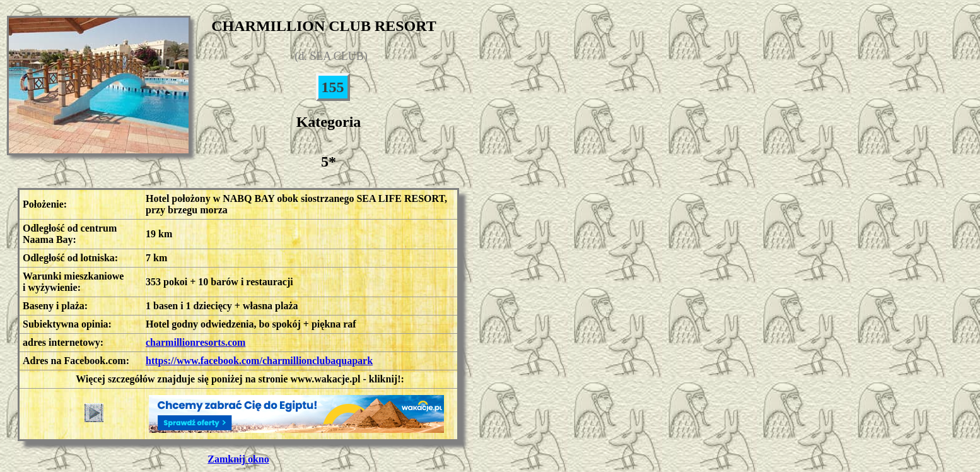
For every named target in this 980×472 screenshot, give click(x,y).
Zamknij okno (238, 459)
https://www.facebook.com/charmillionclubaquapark (259, 361)
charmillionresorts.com (195, 342)
